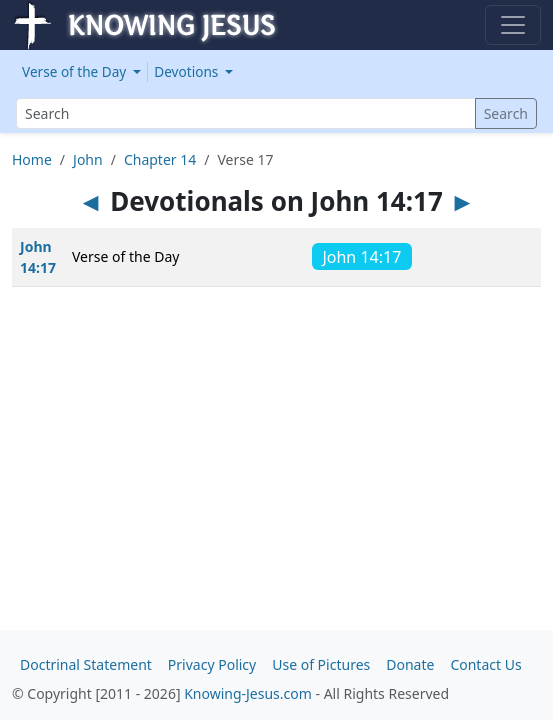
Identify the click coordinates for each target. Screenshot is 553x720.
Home (32, 159)
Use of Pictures (321, 664)
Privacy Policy (212, 664)
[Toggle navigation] (513, 25)
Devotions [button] (188, 71)
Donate (410, 664)
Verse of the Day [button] (76, 71)
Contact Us (485, 664)
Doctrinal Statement (86, 664)
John (88, 159)
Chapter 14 (160, 159)
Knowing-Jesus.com (248, 693)
